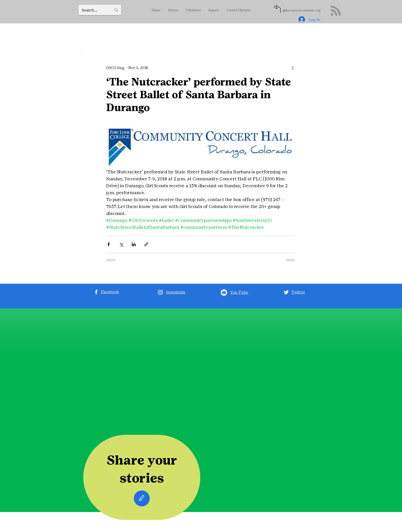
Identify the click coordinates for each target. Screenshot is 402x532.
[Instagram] (160, 292)
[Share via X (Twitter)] (121, 244)
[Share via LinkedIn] (134, 244)
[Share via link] (146, 244)
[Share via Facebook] (109, 244)
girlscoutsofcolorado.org (301, 10)
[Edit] (142, 498)
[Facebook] (96, 292)
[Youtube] (224, 293)
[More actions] (293, 68)
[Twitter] (286, 292)
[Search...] (93, 10)
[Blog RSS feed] (336, 11)
